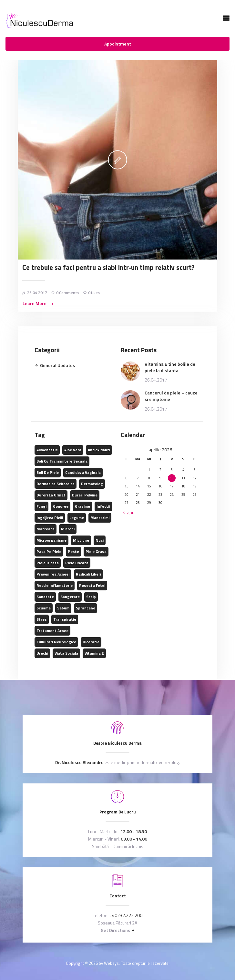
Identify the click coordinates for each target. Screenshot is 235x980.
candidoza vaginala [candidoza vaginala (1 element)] (83, 472)
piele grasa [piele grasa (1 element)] (96, 551)
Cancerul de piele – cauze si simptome (171, 396)
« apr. (129, 513)
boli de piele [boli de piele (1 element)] (48, 472)
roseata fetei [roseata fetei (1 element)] (92, 585)
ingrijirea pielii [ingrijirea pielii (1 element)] (50, 518)
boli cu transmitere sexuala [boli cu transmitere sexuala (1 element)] (62, 461)
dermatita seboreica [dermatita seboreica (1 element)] (56, 484)
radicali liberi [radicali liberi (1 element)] (88, 574)
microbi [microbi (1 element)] (68, 529)
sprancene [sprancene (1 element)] (86, 608)
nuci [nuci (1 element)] (100, 540)
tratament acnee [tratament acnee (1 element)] (52, 631)
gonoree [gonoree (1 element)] (61, 506)
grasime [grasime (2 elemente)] (82, 506)
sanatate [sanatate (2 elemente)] (45, 597)
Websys (111, 963)
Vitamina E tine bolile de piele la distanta (170, 367)
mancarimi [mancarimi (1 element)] (100, 518)
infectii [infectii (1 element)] (103, 506)
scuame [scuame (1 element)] (44, 608)
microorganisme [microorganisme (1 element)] (51, 540)
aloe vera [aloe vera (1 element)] (73, 450)
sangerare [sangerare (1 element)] (70, 597)
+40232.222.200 (126, 915)
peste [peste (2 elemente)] (73, 551)
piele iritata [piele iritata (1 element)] (48, 563)
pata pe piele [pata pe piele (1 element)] (49, 551)
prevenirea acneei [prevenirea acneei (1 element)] (53, 574)
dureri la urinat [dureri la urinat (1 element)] (51, 495)
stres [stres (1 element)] (42, 619)
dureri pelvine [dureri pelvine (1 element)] (85, 495)
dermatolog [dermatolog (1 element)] (92, 484)
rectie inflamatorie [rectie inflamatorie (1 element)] (55, 585)
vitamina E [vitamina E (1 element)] (94, 653)
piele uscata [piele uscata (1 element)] (77, 563)
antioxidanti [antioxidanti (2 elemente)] (99, 450)
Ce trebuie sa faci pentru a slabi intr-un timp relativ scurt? (108, 267)
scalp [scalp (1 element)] (91, 597)
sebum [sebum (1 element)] (63, 608)
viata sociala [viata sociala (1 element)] (66, 653)
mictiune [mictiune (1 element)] (81, 540)
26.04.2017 (156, 380)
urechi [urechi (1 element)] (42, 653)
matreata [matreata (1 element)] (46, 529)
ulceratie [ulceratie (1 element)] (91, 642)
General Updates (57, 365)
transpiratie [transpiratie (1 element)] (65, 619)
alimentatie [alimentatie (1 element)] (47, 450)
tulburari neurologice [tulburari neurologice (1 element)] (56, 642)
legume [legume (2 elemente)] (77, 518)
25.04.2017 (37, 293)
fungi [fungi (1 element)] (41, 506)
